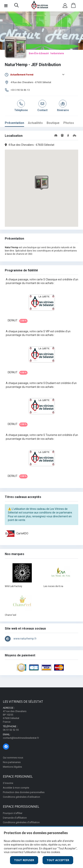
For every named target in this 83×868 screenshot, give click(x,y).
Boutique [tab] (53, 123)
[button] (16, 6)
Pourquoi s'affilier (13, 813)
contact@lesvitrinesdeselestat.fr (21, 738)
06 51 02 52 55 (11, 730)
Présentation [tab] (14, 123)
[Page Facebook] (6, 747)
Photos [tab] (69, 123)
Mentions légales (12, 767)
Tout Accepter (58, 860)
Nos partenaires (12, 762)
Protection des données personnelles (24, 792)
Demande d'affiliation (15, 818)
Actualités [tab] (35, 123)
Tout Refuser (24, 860)
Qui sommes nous (13, 758)
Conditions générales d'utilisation (21, 797)
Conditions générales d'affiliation (21, 822)
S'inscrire (8, 783)
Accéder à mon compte (16, 788)
